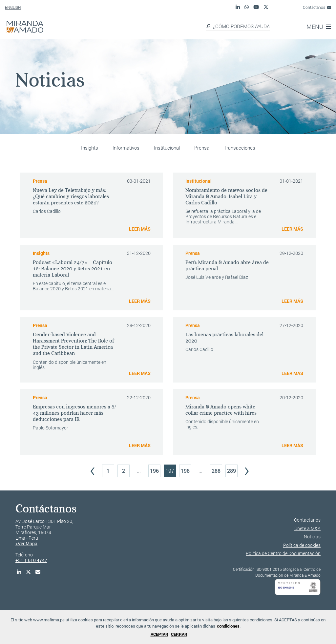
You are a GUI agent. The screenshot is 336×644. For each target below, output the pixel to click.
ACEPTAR (159, 634)
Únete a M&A (307, 528)
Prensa (202, 148)
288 (216, 471)
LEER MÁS (140, 229)
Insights (90, 148)
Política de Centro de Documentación (283, 553)
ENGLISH (13, 7)
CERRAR (179, 634)
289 (231, 471)
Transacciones (240, 148)
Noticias (312, 537)
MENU (319, 27)
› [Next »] (247, 469)
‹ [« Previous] (93, 469)
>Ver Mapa (26, 543)
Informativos (126, 148)
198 (185, 471)
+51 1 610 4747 (31, 560)
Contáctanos (317, 7)
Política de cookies (302, 545)
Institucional (167, 148)
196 (154, 471)
